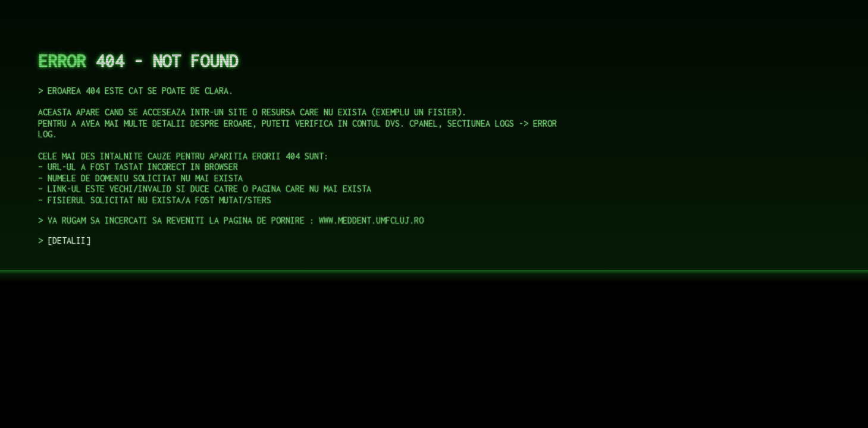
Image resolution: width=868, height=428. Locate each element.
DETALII (69, 240)
